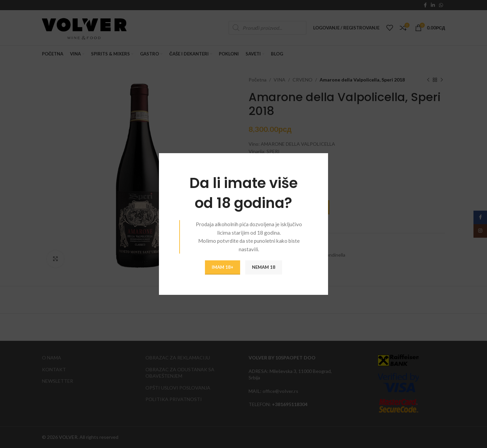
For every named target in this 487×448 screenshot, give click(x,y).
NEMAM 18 (264, 267)
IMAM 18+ (223, 267)
